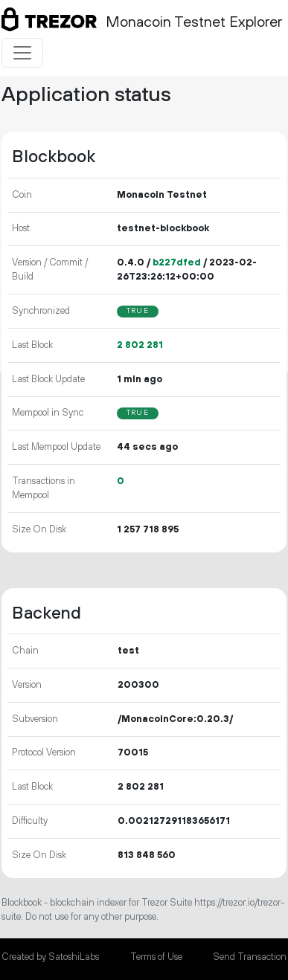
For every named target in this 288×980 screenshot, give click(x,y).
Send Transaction (250, 957)
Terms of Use (156, 957)
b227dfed (177, 262)
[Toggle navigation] (22, 53)
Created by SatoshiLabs (50, 957)
